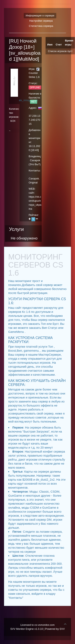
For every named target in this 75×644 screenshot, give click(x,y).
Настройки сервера (41, 21)
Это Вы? (35, 164)
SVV (62, 629)
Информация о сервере (40, 16)
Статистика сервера (41, 26)
